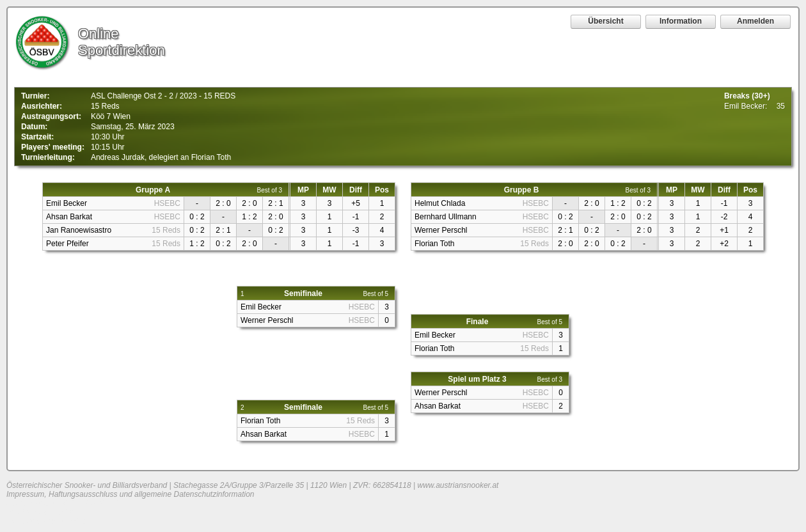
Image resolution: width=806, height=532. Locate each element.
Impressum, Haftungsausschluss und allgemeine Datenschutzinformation (130, 494)
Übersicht (605, 21)
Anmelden (755, 21)
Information (681, 21)
